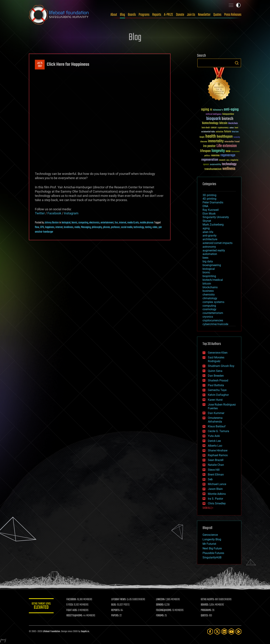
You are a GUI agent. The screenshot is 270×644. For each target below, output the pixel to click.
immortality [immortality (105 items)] (216, 141)
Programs (144, 15)
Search (237, 63)
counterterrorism (213, 313)
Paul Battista (216, 385)
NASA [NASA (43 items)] (228, 151)
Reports (157, 15)
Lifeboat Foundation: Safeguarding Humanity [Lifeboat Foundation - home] (59, 15)
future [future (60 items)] (228, 132)
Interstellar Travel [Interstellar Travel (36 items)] (232, 142)
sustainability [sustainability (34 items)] (215, 165)
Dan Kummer (216, 413)
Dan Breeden (216, 376)
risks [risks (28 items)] (228, 160)
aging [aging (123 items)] (205, 110)
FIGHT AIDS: (72, 610)
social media (127, 227)
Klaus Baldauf (217, 426)
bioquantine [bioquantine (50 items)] (228, 114)
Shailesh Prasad (218, 380)
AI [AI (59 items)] (211, 110)
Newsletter (204, 15)
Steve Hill (214, 470)
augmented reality (214, 250)
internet (123, 223)
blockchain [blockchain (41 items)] (233, 123)
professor (115, 227)
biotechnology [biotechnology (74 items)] (210, 123)
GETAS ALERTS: (208, 600)
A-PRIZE (169, 15)
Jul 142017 (40, 65)
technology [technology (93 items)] (229, 164)
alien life (208, 232)
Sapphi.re (85, 632)
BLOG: (114, 605)
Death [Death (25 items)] (236, 128)
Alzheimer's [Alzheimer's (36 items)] (218, 110)
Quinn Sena (215, 371)
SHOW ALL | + (208, 508)
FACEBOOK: (71, 600)
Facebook (54, 213)
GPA (42, 227)
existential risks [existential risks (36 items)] (208, 132)
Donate (180, 15)
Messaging (86, 227)
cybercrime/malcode (215, 324)
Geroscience (210, 535)
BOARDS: (205, 605)
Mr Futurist (209, 544)
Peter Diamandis (213, 202)
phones (106, 227)
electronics (94, 223)
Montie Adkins (217, 494)
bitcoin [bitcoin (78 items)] (223, 123)
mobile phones (147, 223)
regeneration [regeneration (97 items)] (210, 160)
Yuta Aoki (214, 436)
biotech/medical (213, 280)
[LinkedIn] (224, 632)
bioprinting (209, 276)
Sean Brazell (216, 460)
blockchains (210, 287)
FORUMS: (160, 616)
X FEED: (70, 605)
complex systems (213, 302)
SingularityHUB (212, 557)
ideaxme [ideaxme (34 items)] (204, 142)
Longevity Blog (212, 539)
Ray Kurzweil (211, 210)
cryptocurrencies (213, 320)
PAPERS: (115, 616)
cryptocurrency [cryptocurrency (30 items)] (223, 128)
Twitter (40, 213)
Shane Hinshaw (218, 450)
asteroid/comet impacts (218, 243)
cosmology (209, 309)
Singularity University (216, 217)
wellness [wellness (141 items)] (229, 169)
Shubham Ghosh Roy (221, 366)
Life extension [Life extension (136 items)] (227, 146)
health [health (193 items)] (211, 137)
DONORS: (160, 605)
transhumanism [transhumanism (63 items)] (213, 169)
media (77, 227)
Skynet (207, 221)
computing (83, 223)
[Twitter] (217, 632)
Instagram (71, 213)
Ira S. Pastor (215, 499)
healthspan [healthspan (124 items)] (225, 137)
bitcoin (207, 284)
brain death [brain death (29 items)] (206, 128)
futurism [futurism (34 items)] (235, 132)
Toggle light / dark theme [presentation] (238, 5)
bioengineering (212, 265)
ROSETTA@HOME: (75, 616)
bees (205, 258)
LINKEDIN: (160, 600)
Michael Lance (217, 484)
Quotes (217, 15)
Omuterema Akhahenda (215, 420)
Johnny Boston (52, 223)
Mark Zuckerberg (213, 225)
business (208, 291)
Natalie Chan (216, 465)
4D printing (209, 199)
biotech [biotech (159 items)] (228, 119)
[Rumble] (238, 632)
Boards (132, 15)
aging (206, 228)
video (155, 227)
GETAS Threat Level (41, 606)
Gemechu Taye (217, 390)
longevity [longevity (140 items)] (218, 151)
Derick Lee (214, 441)
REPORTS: (116, 610)
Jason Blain (215, 489)
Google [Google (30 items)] (202, 137)
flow (37, 227)
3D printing (209, 195)
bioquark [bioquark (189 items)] (214, 119)
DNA (205, 206)
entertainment (107, 223)
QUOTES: (205, 616)
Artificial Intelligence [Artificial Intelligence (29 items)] (214, 114)
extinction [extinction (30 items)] (220, 132)
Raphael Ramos (218, 455)
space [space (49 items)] (206, 164)
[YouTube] (231, 632)
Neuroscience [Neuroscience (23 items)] (235, 152)
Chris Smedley (217, 503)
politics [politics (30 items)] (207, 156)
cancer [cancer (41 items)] (214, 128)
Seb (210, 479)
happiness (50, 227)
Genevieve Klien (218, 353)
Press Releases (233, 15)
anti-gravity (210, 236)
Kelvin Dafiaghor (218, 395)
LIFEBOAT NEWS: (119, 600)
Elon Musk (209, 214)
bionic (74, 223)
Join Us (191, 15)
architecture (210, 239)
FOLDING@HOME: (164, 610)
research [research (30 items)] (222, 160)
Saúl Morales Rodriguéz (216, 359)
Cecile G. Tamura (218, 431)
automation (210, 254)
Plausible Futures (213, 553)
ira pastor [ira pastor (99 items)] (209, 146)
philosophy (97, 227)
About (114, 15)
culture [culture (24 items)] (232, 128)
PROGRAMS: (206, 610)
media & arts (133, 223)
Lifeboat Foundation (51, 632)
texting (148, 227)
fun (116, 223)
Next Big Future (212, 548)
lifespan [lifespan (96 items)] (205, 151)
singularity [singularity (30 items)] (234, 160)
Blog (122, 15)
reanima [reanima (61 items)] (215, 155)
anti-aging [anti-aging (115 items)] (231, 110)
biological (66, 223)
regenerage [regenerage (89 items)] (228, 155)
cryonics (208, 317)
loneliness (69, 227)
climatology (210, 298)
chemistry (209, 295)
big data (208, 261)
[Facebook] (210, 632)
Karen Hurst (215, 400)
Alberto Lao (215, 446)
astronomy (209, 247)
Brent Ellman (216, 475)
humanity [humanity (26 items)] (237, 137)
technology (139, 227)
